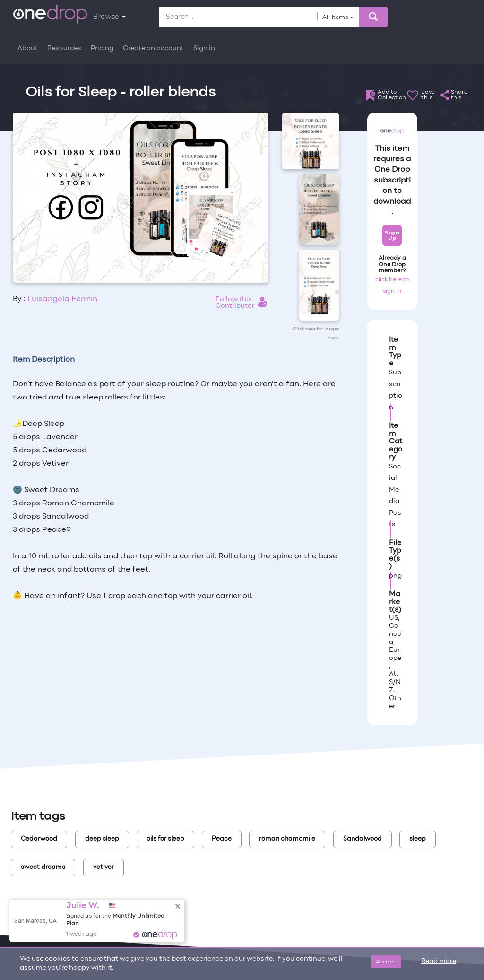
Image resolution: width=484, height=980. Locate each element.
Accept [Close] (386, 961)
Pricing (102, 48)
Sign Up (392, 235)
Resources (64, 48)
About (28, 48)
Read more (439, 961)
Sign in (204, 48)
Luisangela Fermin (62, 299)
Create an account (153, 48)
